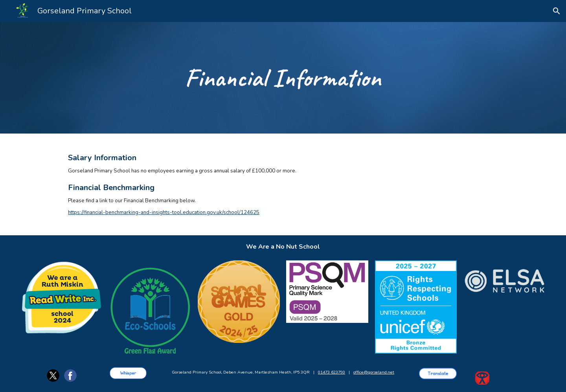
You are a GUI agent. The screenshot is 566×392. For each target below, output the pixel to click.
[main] (283, 78)
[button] (557, 11)
